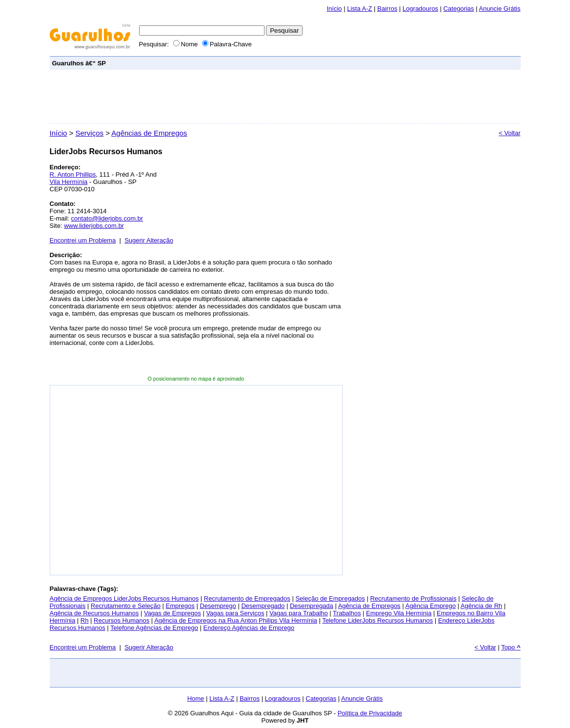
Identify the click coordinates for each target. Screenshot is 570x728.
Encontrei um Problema (83, 240)
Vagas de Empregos (173, 613)
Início (334, 9)
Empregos (180, 606)
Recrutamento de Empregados (247, 598)
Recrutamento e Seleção (126, 606)
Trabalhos (347, 613)
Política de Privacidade (370, 713)
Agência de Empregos (369, 606)
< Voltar (509, 133)
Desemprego (218, 606)
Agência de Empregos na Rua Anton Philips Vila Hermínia (236, 620)
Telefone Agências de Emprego (154, 628)
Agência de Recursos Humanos (94, 613)
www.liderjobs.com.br (94, 226)
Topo (511, 647)
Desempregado (263, 606)
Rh (85, 620)
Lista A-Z (359, 9)
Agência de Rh (481, 606)
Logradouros (420, 9)
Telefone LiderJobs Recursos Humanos (377, 620)
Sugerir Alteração (149, 240)
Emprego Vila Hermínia (399, 613)
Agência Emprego (431, 606)
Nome (186, 44)
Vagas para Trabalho (299, 613)
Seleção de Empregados (330, 598)
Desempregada (312, 606)
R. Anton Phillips (73, 174)
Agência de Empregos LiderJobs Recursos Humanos (124, 598)
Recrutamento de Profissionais (413, 598)
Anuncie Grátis (362, 698)
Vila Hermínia (69, 182)
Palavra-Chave (227, 44)
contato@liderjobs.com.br (107, 218)
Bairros (387, 9)
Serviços (89, 133)
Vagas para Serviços (235, 613)
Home (196, 698)
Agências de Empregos (149, 133)
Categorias (458, 9)
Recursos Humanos (122, 620)
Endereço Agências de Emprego (249, 628)
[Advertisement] (341, 63)
